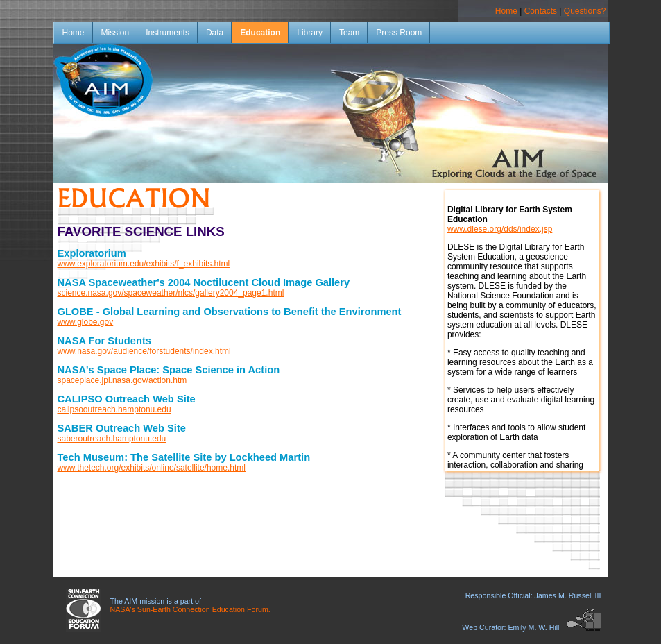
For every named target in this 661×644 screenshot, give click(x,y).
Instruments (168, 33)
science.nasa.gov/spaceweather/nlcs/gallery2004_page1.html (171, 293)
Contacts (541, 11)
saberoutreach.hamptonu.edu (112, 439)
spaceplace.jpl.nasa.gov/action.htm (122, 380)
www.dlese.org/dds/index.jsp (500, 229)
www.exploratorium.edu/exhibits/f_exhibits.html (144, 264)
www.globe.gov (86, 322)
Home (506, 11)
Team (349, 33)
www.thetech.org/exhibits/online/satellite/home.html (152, 468)
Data (215, 33)
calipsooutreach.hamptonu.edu (114, 409)
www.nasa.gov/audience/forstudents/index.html (144, 351)
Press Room (399, 33)
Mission (115, 33)
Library (310, 33)
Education (260, 33)
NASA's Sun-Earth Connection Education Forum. (190, 609)
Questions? (585, 11)
